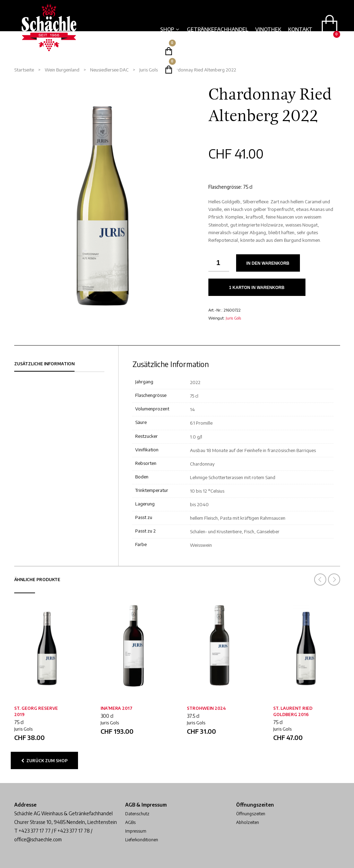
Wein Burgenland (62, 70)
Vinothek (268, 29)
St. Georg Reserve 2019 (36, 711)
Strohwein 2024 (206, 708)
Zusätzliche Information (44, 364)
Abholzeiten (249, 822)
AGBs (131, 822)
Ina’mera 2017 (116, 708)
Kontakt (300, 29)
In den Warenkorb (268, 263)
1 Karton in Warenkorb (257, 288)
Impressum (137, 831)
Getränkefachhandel (218, 29)
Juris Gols (149, 70)
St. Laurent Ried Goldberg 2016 (293, 711)
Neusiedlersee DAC (109, 70)
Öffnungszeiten (253, 813)
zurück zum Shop (44, 761)
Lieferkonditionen (144, 839)
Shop (167, 29)
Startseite (24, 70)
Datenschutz (139, 813)
